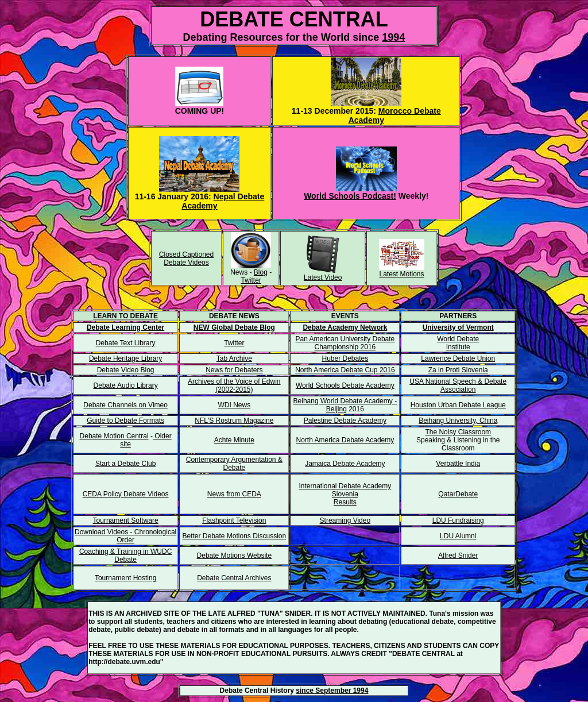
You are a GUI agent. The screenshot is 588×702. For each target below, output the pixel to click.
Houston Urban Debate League (458, 405)
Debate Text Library (126, 343)
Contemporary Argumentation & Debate (234, 464)
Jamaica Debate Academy (345, 464)
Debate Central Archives (234, 578)
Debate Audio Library (126, 385)
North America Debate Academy (345, 440)
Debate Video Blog (126, 370)
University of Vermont (458, 327)
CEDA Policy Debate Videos (126, 494)
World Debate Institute (458, 343)
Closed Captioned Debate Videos (186, 259)
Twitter (251, 280)
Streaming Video (345, 520)
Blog (261, 272)
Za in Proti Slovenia (458, 370)
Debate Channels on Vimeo (125, 405)
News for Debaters (234, 370)
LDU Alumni (458, 536)
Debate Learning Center (125, 327)
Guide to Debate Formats (125, 421)
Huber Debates (345, 358)
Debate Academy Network (345, 327)
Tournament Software (126, 520)
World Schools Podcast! (350, 196)
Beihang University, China (458, 421)
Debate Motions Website (235, 556)
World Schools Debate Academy (345, 385)
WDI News (234, 405)
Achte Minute (234, 440)
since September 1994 (332, 691)
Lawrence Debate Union (458, 358)
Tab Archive (234, 358)
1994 (393, 37)
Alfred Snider (458, 556)
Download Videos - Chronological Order (125, 536)
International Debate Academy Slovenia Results (345, 494)
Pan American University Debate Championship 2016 (345, 343)
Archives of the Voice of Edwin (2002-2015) (234, 385)
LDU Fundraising (458, 520)
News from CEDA (234, 494)
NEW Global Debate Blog (234, 327)
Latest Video (323, 277)
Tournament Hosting (125, 578)
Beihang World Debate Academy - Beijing (345, 405)
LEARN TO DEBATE (125, 316)
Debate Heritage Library (125, 358)
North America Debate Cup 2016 (345, 370)
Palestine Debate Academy (345, 421)
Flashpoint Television (234, 520)
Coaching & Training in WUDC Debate (125, 556)
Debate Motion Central (114, 436)
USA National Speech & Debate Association (458, 385)
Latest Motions (401, 274)
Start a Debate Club (125, 464)
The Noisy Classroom (458, 432)
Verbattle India (458, 464)
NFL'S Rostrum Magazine (234, 421)
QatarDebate (458, 494)
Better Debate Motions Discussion (234, 536)
